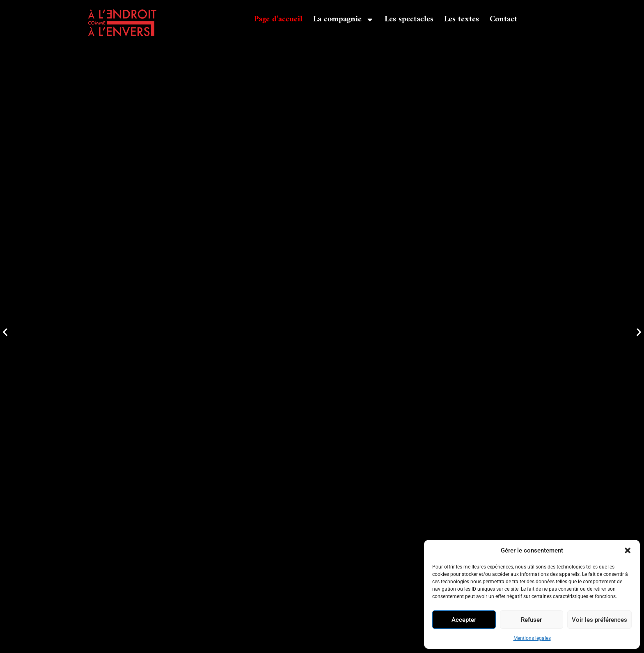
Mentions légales (532, 638)
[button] (628, 550)
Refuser (531, 620)
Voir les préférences (599, 620)
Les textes (462, 19)
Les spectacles (409, 19)
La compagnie (344, 20)
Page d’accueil (278, 19)
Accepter (464, 620)
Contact (503, 19)
